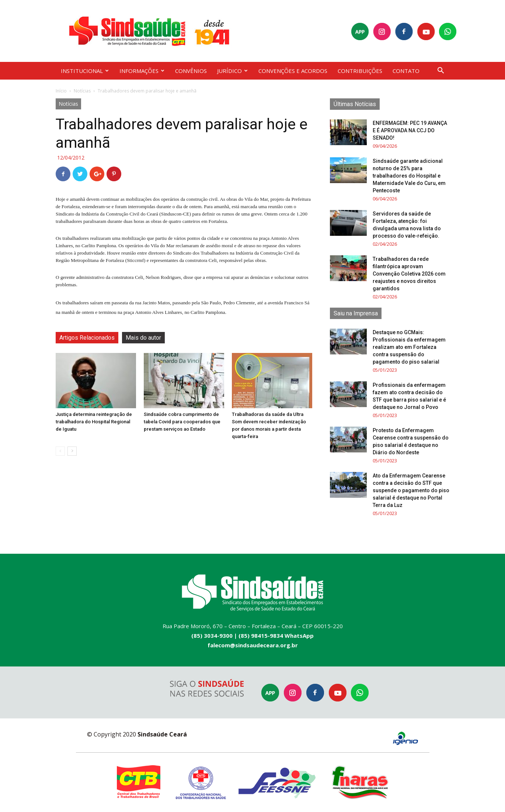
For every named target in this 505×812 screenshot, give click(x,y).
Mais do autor (143, 338)
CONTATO (406, 71)
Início (61, 91)
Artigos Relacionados (87, 338)
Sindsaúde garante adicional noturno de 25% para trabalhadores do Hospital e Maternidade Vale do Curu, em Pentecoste (409, 176)
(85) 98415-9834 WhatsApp (276, 636)
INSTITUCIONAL (85, 71)
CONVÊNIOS (191, 71)
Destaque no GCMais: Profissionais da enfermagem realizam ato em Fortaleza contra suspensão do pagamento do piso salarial (409, 347)
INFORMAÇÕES (142, 71)
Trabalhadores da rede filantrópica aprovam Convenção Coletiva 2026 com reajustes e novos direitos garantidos (409, 274)
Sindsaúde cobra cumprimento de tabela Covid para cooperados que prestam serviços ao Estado (182, 422)
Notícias (82, 91)
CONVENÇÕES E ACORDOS (293, 71)
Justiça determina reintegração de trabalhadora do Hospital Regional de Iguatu (94, 422)
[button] (440, 71)
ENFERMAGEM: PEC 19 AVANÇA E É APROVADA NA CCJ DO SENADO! (410, 130)
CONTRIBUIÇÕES (360, 71)
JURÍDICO (232, 71)
